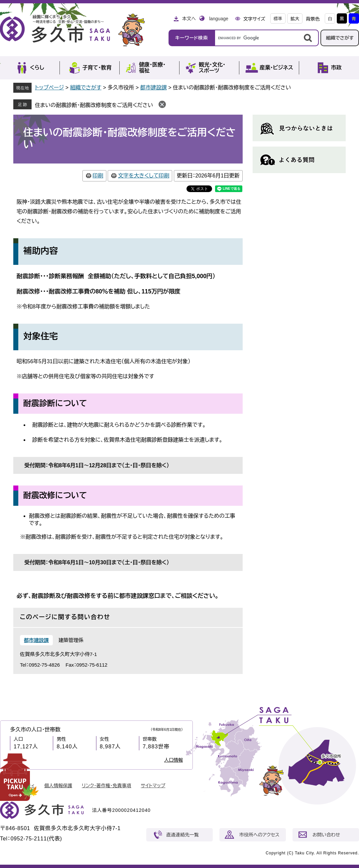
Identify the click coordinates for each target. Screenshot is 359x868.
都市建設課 (154, 88)
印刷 (98, 176)
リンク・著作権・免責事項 (107, 786)
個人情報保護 (58, 786)
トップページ (49, 88)
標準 (278, 19)
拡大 (295, 19)
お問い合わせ (326, 835)
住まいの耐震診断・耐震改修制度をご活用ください (94, 105)
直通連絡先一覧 (182, 835)
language (219, 19)
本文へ (189, 19)
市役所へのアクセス (259, 835)
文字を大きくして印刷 (144, 176)
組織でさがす (340, 38)
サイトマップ (153, 786)
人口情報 (174, 760)
